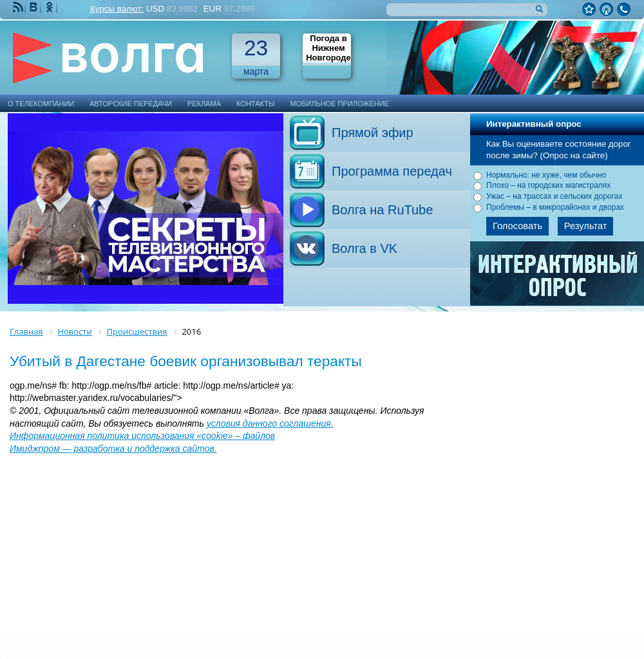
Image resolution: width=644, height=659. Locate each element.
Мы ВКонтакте (35, 7)
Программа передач (392, 171)
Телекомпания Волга (114, 58)
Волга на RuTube (382, 210)
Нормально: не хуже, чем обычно (546, 175)
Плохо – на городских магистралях (548, 185)
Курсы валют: (117, 9)
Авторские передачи (131, 104)
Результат (586, 226)
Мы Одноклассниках (51, 7)
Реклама (204, 104)
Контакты (255, 104)
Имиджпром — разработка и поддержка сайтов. (113, 449)
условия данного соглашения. (270, 423)
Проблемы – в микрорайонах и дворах (555, 207)
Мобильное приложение (339, 104)
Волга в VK (365, 248)
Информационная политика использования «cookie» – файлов (142, 436)
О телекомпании (41, 104)
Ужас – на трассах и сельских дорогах (554, 196)
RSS (19, 7)
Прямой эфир (373, 133)
